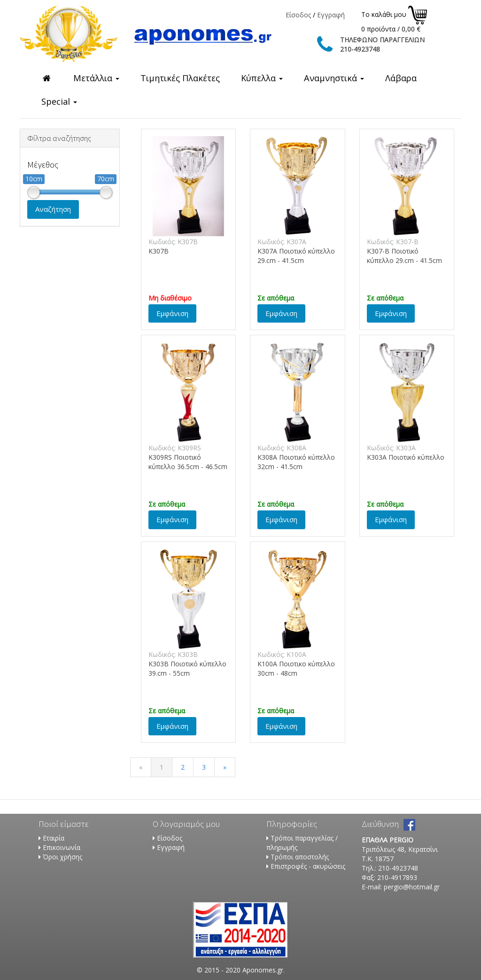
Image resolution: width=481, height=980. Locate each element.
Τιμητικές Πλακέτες (180, 78)
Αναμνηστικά (334, 78)
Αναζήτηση (53, 209)
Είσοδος (298, 15)
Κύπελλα (262, 78)
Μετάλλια (96, 78)
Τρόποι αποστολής (300, 857)
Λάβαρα (401, 78)
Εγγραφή (331, 15)
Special (59, 101)
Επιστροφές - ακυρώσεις (308, 866)
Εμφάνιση (172, 313)
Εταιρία (54, 838)
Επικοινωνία (62, 847)
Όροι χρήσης (62, 857)
